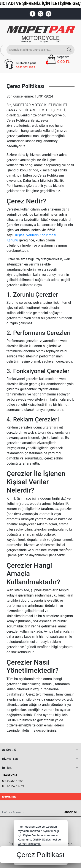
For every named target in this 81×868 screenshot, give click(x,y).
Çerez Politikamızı (30, 844)
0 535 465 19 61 (13, 781)
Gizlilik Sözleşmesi (45, 840)
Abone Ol (71, 812)
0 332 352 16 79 (13, 786)
